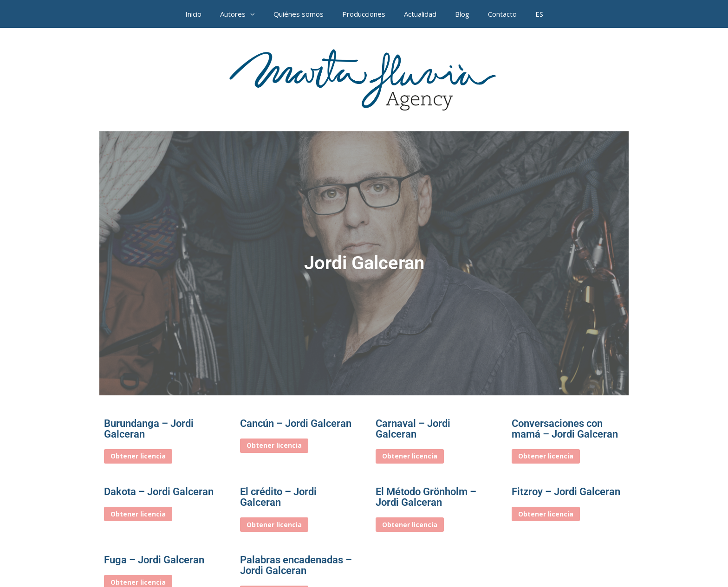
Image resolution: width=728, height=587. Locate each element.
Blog (462, 14)
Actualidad (420, 14)
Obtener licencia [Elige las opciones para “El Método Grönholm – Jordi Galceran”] (410, 525)
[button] (255, 14)
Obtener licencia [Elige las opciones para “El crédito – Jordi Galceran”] (274, 525)
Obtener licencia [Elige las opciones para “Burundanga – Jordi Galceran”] (138, 456)
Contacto (502, 14)
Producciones (364, 14)
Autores (242, 14)
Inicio (193, 14)
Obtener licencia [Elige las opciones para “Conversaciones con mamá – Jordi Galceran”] (546, 456)
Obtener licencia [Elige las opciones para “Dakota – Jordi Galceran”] (138, 514)
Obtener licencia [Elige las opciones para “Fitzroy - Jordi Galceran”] (546, 514)
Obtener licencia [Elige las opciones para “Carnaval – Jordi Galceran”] (410, 456)
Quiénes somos (299, 14)
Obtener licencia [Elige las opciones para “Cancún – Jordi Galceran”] (274, 445)
